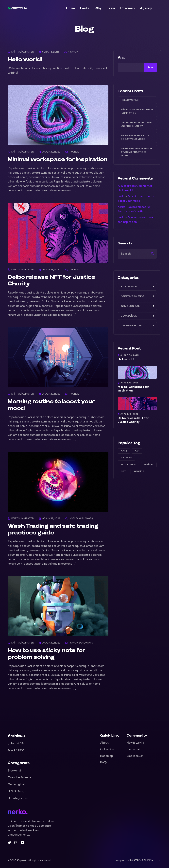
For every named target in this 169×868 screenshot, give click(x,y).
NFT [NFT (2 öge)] (123, 471)
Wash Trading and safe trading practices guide (137, 152)
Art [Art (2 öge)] (137, 451)
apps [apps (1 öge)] (124, 451)
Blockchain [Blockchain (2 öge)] (128, 465)
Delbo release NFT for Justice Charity (136, 124)
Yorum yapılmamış (81, 518)
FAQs (104, 763)
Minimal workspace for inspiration (58, 159)
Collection (107, 749)
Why (98, 8)
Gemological (130, 306)
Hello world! (25, 59)
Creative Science (132, 296)
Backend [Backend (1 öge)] (126, 458)
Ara (121, 57)
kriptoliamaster (23, 52)
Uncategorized (131, 326)
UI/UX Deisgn (129, 316)
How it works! (135, 743)
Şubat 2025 (16, 743)
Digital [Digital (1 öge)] (149, 465)
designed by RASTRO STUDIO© (134, 861)
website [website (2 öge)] (139, 471)
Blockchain (129, 287)
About (104, 743)
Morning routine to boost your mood (135, 137)
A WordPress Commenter (135, 186)
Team (111, 8)
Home (71, 8)
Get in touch (135, 756)
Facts (85, 8)
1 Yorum (73, 52)
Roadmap (127, 8)
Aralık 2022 (16, 750)
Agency (146, 8)
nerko (122, 196)
